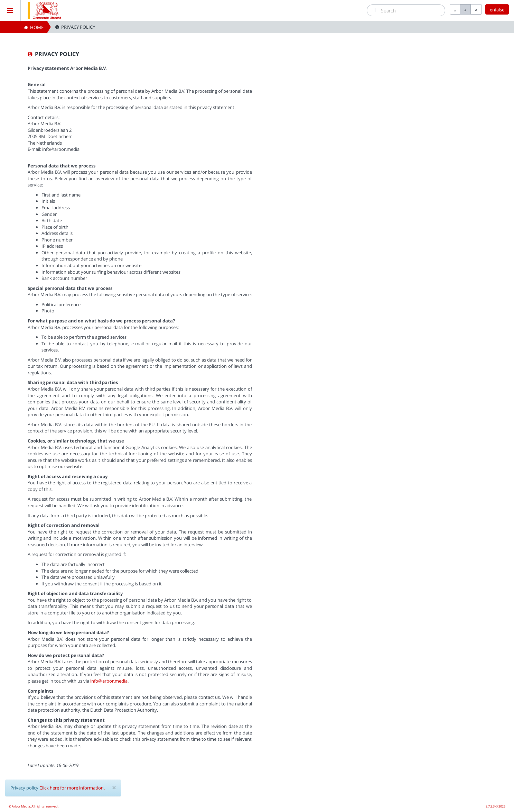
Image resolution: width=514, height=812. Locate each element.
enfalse (497, 10)
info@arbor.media (109, 681)
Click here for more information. (72, 788)
